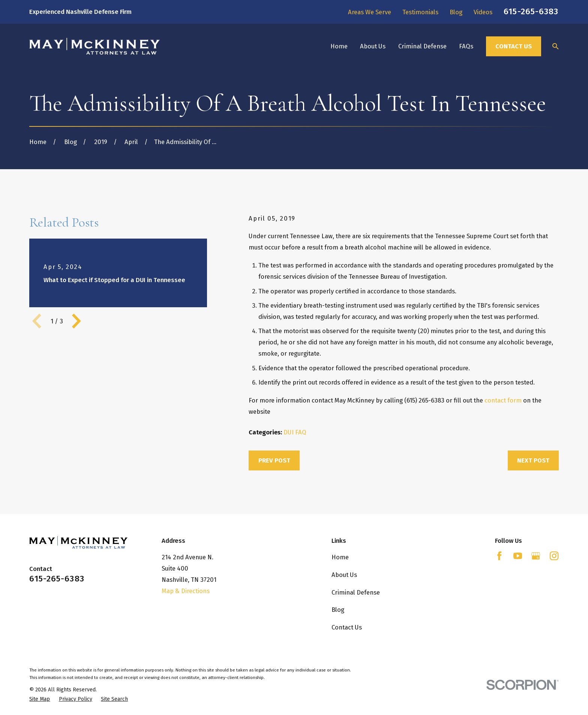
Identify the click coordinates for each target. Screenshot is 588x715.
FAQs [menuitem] (466, 46)
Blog (456, 12)
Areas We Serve (370, 12)
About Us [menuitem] (373, 46)
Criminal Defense (356, 592)
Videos (483, 12)
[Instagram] (554, 556)
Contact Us (514, 46)
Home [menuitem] (339, 46)
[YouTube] (518, 556)
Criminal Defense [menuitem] (422, 46)
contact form (503, 400)
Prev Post (274, 460)
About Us (344, 575)
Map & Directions (186, 591)
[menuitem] (40, 699)
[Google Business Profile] (536, 556)
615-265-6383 (531, 11)
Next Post (533, 460)
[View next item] (76, 321)
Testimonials (420, 12)
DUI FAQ (295, 432)
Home (340, 557)
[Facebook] (499, 556)
